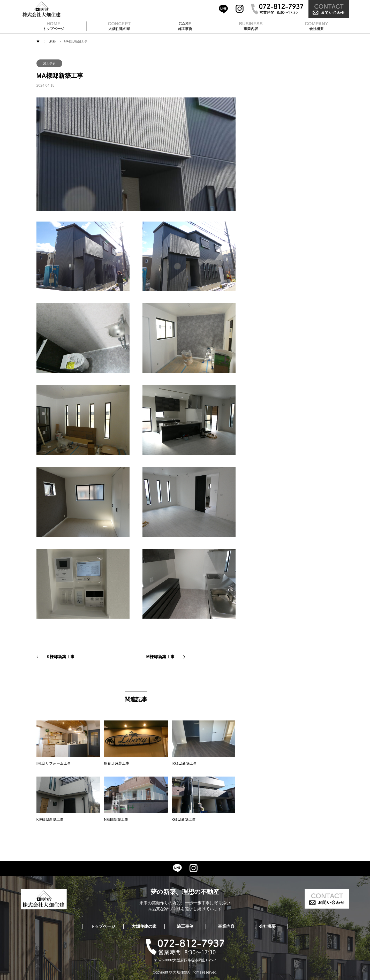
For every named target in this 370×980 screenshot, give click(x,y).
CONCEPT (119, 26)
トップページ (103, 926)
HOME (54, 26)
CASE (185, 26)
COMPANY (317, 26)
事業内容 (226, 926)
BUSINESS (251, 26)
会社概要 (267, 926)
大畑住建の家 (144, 926)
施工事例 (49, 63)
